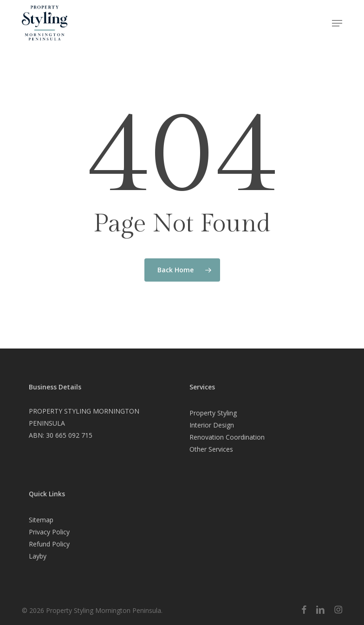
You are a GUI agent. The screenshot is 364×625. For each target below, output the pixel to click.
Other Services (211, 449)
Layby (38, 556)
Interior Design (212, 425)
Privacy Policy (49, 532)
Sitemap (41, 520)
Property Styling (213, 413)
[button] (337, 23)
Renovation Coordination (227, 437)
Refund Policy (49, 544)
